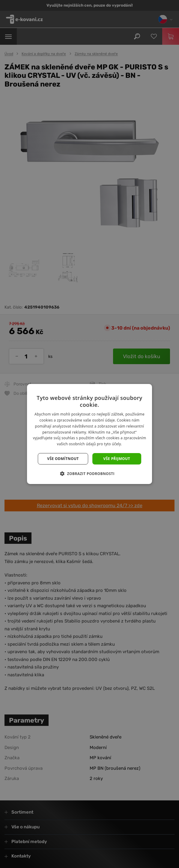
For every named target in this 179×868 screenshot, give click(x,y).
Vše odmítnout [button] (63, 459)
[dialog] (89, 434)
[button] (89, 474)
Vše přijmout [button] (117, 459)
